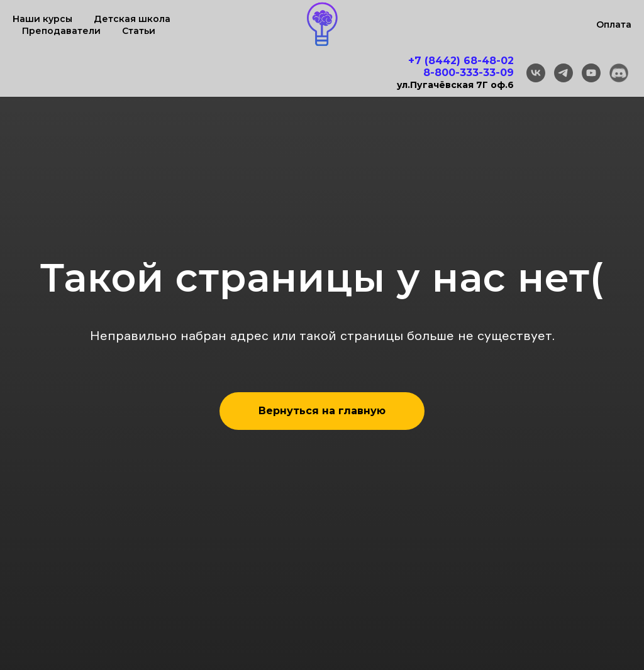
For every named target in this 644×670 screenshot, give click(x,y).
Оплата (614, 25)
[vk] (536, 73)
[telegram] (563, 73)
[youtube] (591, 73)
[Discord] (619, 73)
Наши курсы (42, 19)
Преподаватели (61, 31)
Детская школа (132, 19)
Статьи (139, 31)
